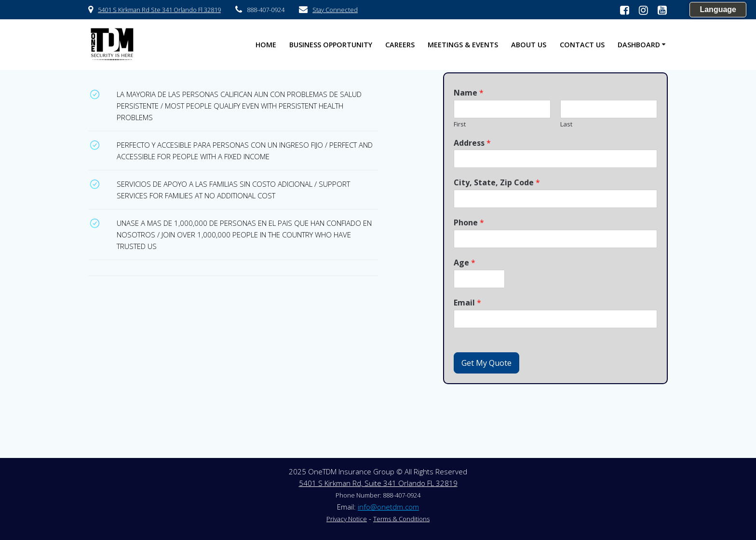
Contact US (582, 45)
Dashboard (639, 45)
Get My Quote (486, 363)
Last (566, 124)
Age (465, 263)
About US (529, 45)
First (460, 124)
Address (472, 143)
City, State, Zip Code (497, 183)
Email (467, 303)
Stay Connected (335, 10)
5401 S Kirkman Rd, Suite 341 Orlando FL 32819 (378, 483)
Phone (469, 223)
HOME (266, 45)
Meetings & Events (463, 45)
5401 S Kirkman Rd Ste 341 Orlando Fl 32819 (159, 10)
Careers (400, 45)
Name (469, 93)
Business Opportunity (331, 45)
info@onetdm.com (388, 507)
